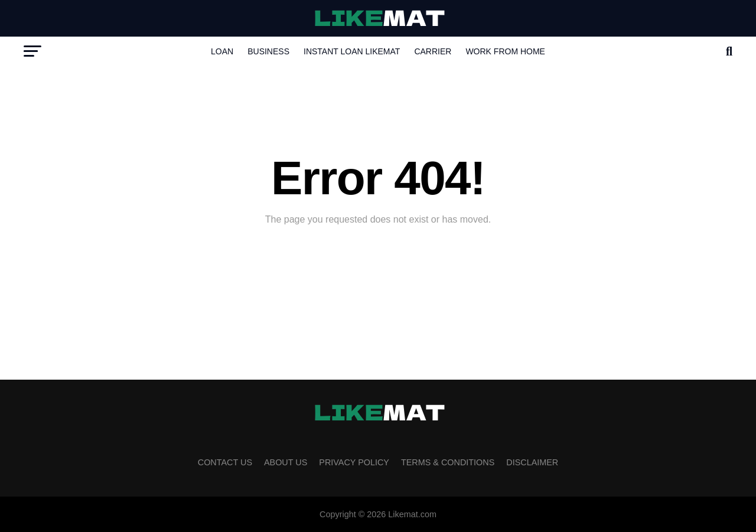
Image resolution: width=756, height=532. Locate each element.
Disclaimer (532, 462)
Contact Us (225, 462)
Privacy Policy (354, 462)
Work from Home (505, 51)
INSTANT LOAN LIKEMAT (352, 51)
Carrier (433, 51)
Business (268, 51)
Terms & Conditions (448, 462)
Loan (222, 51)
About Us (286, 462)
